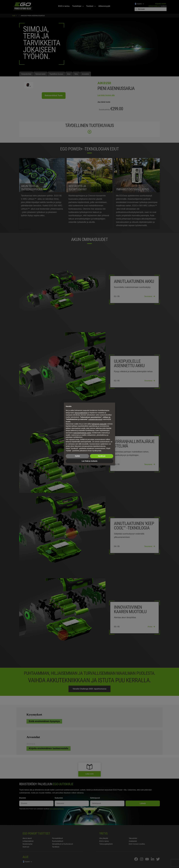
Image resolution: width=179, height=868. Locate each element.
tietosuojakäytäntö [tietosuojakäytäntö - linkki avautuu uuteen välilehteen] (81, 413)
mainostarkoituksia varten (82, 433)
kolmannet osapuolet (99, 424)
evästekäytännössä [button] (95, 419)
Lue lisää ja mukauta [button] (90, 461)
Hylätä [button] (77, 456)
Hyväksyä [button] (102, 456)
